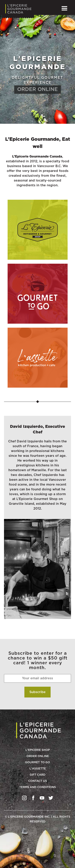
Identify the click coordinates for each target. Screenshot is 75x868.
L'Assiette (38, 769)
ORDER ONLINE (37, 89)
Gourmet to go (37, 762)
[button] (64, 8)
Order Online (38, 756)
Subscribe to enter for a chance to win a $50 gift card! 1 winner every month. (38, 660)
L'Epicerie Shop (38, 750)
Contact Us (38, 781)
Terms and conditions (37, 787)
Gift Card (37, 775)
